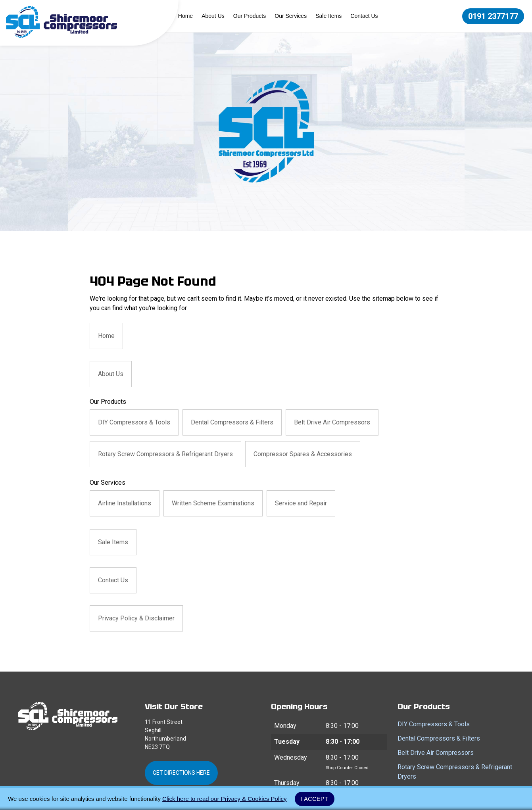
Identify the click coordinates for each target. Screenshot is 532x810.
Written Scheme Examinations (213, 503)
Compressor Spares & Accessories (303, 454)
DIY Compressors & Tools (134, 422)
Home (185, 16)
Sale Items (328, 16)
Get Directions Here (181, 773)
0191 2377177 (493, 16)
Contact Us (364, 16)
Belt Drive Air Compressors (332, 422)
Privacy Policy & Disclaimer (136, 618)
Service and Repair (301, 503)
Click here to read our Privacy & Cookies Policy (224, 799)
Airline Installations (125, 503)
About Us (213, 16)
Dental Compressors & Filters (232, 422)
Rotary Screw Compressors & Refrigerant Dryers (165, 454)
